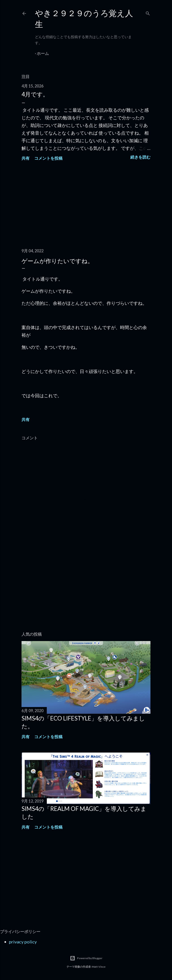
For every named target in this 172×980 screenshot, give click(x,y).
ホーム (43, 53)
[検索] (148, 12)
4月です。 (35, 94)
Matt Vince (99, 967)
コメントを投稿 (48, 158)
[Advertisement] (86, 206)
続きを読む (140, 157)
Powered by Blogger (86, 958)
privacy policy (23, 942)
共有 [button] (26, 158)
